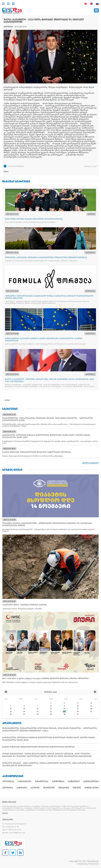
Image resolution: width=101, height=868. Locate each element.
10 (78, 706)
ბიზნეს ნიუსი (92, 788)
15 (51, 709)
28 (38, 714)
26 (11, 714)
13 (24, 709)
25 (91, 711)
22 (51, 711)
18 (91, 709)
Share (6, 172)
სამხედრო (74, 781)
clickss (7, 400)
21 (38, 711)
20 (24, 711)
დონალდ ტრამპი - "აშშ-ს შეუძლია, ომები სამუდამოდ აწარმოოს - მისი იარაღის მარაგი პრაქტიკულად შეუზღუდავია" (48, 764)
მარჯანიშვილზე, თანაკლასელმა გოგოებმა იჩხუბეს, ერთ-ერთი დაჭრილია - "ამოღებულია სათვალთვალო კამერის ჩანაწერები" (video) (50, 729)
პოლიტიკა (8, 781)
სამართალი (25, 781)
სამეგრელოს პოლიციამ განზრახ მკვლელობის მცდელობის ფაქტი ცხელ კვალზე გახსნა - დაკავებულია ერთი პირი (49, 739)
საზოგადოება (91, 781)
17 (78, 709)
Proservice (94, 864)
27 (24, 714)
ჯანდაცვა (22, 788)
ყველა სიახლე (91, 463)
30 (64, 714)
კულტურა (8, 788)
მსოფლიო (49, 788)
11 (91, 706)
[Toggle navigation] (96, 10)
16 (64, 709)
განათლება (42, 781)
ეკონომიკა (58, 781)
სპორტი (35, 788)
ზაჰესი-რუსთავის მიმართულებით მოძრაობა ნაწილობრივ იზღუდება (39, 747)
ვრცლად (5, 813)
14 (38, 709)
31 (78, 714)
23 (64, 711)
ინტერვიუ (64, 788)
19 (11, 711)
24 (78, 711)
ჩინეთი (77, 788)
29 (51, 714)
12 (11, 709)
